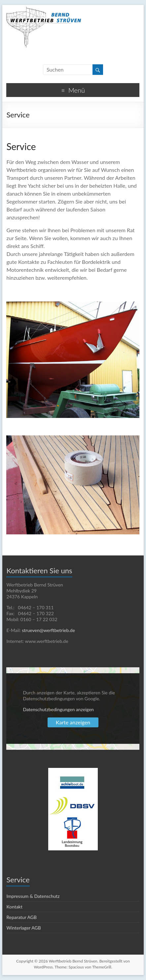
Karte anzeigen (73, 722)
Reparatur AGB (21, 917)
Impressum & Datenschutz (33, 896)
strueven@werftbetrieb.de (48, 630)
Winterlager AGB (23, 928)
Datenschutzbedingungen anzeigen (58, 709)
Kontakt (14, 907)
